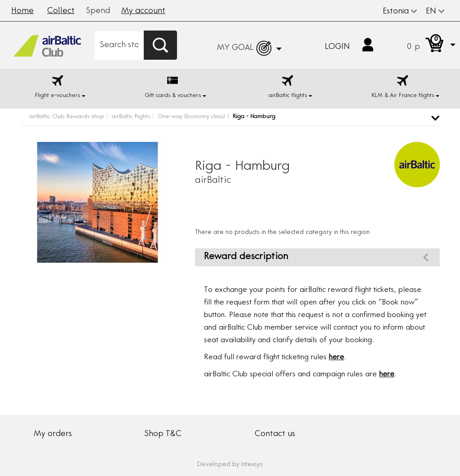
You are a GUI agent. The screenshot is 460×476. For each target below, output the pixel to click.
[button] (422, 45)
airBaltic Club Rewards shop (67, 117)
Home (22, 11)
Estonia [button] (400, 12)
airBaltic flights (131, 117)
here (336, 358)
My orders (53, 434)
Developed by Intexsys (230, 465)
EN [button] (435, 12)
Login (337, 47)
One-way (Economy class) (191, 117)
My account (143, 11)
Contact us (275, 434)
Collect (61, 11)
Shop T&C (163, 434)
